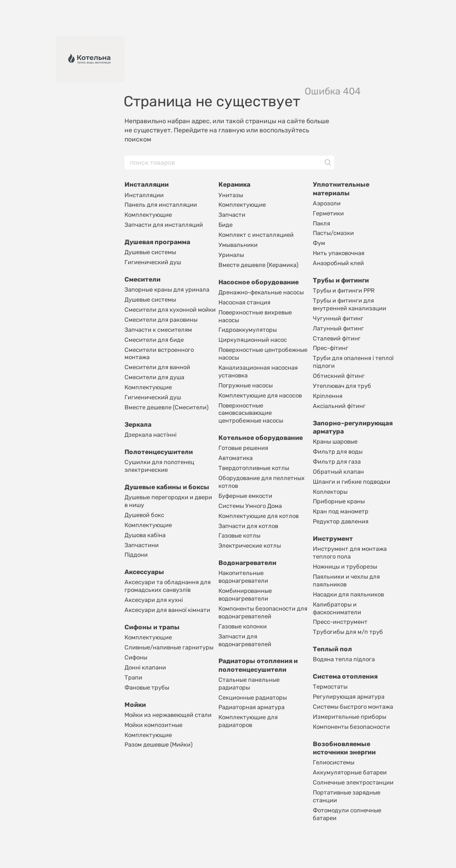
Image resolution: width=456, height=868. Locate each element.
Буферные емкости (245, 496)
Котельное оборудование (261, 438)
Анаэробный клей (338, 263)
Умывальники (238, 245)
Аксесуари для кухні (154, 600)
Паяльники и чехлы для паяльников (346, 580)
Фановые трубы (147, 688)
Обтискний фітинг (339, 376)
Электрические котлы (250, 546)
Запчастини (142, 545)
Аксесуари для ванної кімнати (167, 610)
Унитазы (231, 195)
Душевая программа (157, 242)
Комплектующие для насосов (260, 395)
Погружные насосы (246, 385)
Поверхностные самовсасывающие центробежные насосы (251, 413)
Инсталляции (147, 185)
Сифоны (136, 657)
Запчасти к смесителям (158, 330)
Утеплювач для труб (342, 386)
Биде (225, 225)
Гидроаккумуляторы (248, 330)
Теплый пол (332, 649)
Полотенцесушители (159, 452)
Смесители (142, 280)
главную (232, 130)
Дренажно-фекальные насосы (261, 292)
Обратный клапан (338, 472)
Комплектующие (148, 215)
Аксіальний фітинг (339, 406)
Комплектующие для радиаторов (248, 721)
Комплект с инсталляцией (256, 235)
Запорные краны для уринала (167, 290)
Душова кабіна (145, 535)
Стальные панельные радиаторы (249, 684)
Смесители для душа (154, 377)
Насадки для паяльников (348, 594)
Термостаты (330, 687)
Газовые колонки (243, 626)
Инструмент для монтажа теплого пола (350, 553)
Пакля (321, 223)
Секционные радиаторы (253, 698)
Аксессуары (144, 572)
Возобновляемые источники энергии (344, 748)
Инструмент (333, 539)
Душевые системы (150, 252)
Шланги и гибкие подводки (352, 482)
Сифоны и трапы (152, 627)
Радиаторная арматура (251, 707)
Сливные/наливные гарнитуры (169, 647)
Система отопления (345, 677)
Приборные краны (339, 501)
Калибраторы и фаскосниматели (337, 608)
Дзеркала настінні (150, 435)
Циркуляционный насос (253, 340)
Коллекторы (330, 492)
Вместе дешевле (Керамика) (258, 265)
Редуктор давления (341, 521)
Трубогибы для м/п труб (348, 632)
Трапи (133, 677)
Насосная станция (244, 302)
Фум (319, 243)
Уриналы (231, 255)
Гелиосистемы (334, 762)
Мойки (135, 705)
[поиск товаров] (327, 162)
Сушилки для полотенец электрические (159, 466)
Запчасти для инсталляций (164, 225)
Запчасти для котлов (248, 526)
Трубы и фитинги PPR (344, 290)
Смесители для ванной (157, 367)
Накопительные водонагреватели (243, 577)
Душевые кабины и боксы (167, 487)
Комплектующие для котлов (259, 516)
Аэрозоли (327, 203)
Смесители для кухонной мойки (170, 310)
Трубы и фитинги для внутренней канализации (350, 304)
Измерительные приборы (350, 717)
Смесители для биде (154, 340)
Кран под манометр (341, 511)
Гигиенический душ (153, 262)
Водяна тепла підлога (344, 659)
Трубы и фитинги (341, 280)
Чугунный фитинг (338, 318)
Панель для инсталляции (161, 205)
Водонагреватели (247, 563)
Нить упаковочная (339, 253)
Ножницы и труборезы (345, 567)
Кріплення (328, 396)
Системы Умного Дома (250, 506)
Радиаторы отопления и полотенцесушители (258, 665)
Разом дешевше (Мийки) (158, 745)
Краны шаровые (335, 442)
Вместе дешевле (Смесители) (166, 407)
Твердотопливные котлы (254, 468)
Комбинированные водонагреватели (245, 595)
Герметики (328, 213)
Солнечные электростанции (353, 782)
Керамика (234, 185)
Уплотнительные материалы (341, 189)
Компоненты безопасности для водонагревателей (263, 612)
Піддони (136, 555)
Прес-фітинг (331, 348)
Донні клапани (145, 667)
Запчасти (232, 215)
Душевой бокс (144, 515)
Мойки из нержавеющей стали (168, 715)
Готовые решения (243, 448)
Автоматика (236, 458)
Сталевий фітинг (337, 338)
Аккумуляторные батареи (350, 772)
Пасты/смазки (333, 233)
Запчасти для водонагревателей (245, 640)
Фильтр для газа (337, 462)
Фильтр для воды (338, 452)
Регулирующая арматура (349, 697)
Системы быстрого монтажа (353, 707)
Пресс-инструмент (340, 622)
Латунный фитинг (338, 328)
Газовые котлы (239, 536)
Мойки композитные (153, 725)
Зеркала (138, 425)
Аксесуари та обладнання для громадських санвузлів (168, 586)
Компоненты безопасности (351, 727)
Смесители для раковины (161, 320)
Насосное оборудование (259, 282)
